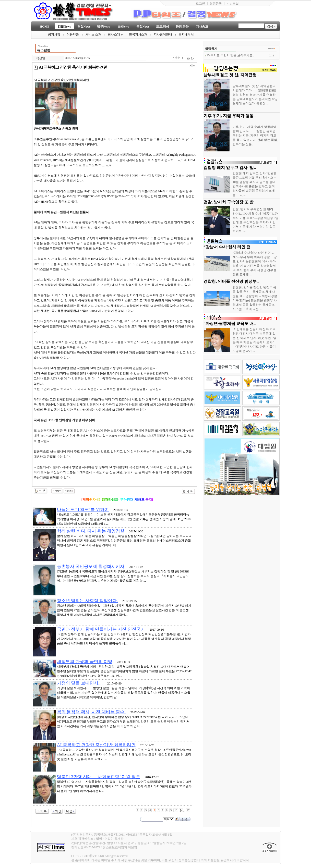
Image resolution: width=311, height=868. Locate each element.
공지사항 (54, 34)
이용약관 (73, 34)
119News (123, 27)
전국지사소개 (138, 34)
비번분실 (233, 4)
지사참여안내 (163, 34)
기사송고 (202, 27)
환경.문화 (182, 27)
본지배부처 (186, 34)
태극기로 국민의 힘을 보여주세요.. (229, 55)
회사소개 (115, 34)
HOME (45, 27)
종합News (143, 27)
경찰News (84, 27)
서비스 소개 (93, 34)
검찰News (64, 27)
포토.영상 (163, 27)
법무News (104, 27)
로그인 (200, 4)
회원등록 (216, 4)
